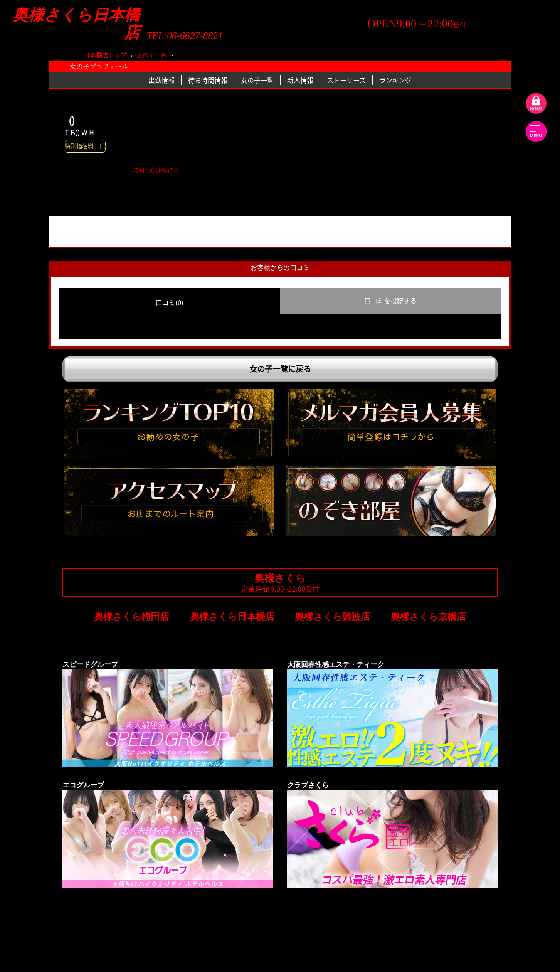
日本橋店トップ (105, 55)
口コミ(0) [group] (170, 302)
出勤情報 (161, 80)
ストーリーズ (346, 80)
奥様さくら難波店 (332, 616)
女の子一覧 (152, 55)
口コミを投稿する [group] (390, 300)
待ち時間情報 (208, 80)
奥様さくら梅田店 (132, 616)
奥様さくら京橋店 (428, 616)
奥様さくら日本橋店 (76, 24)
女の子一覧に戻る (280, 369)
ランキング (395, 80)
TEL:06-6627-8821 (185, 36)
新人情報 (300, 80)
